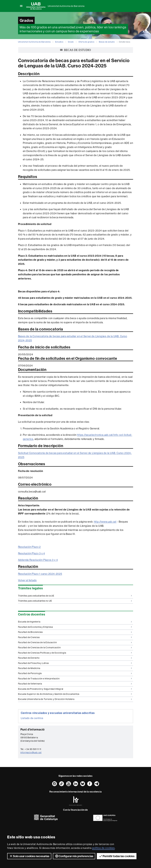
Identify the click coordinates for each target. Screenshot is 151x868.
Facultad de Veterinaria (75, 684)
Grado (71, 42)
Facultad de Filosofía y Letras (75, 663)
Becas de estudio (107, 42)
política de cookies (103, 848)
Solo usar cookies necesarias (29, 856)
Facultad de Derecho (75, 658)
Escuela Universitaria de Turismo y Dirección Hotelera (75, 699)
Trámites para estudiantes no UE (75, 601)
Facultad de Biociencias (75, 632)
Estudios (59, 42)
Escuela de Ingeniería (75, 622)
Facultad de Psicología (75, 673)
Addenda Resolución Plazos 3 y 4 (38, 560)
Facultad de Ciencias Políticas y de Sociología (75, 653)
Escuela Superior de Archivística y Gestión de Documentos (75, 694)
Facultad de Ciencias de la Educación (75, 642)
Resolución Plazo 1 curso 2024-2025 (40, 574)
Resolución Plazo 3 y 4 (32, 553)
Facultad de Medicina (75, 668)
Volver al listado (27, 580)
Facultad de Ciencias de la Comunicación (75, 647)
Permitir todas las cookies (117, 856)
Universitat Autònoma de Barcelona (66, 6)
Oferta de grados (86, 42)
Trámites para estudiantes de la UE (75, 596)
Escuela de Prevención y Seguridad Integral (75, 689)
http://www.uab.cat (105, 522)
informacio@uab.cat (31, 752)
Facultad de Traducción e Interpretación (75, 679)
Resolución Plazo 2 (29, 547)
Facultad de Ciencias (75, 637)
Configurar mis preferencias (74, 856)
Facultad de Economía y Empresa (75, 627)
